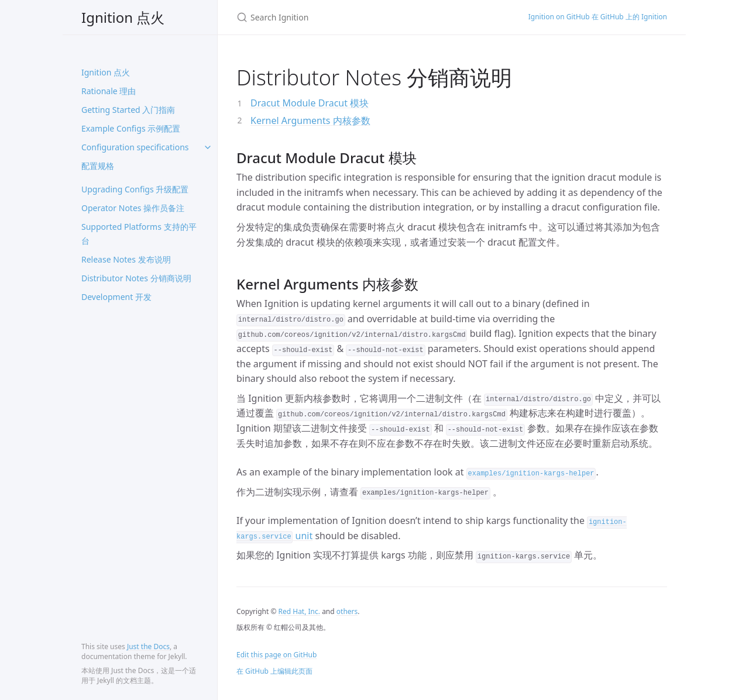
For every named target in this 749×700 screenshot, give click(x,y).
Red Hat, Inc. (300, 611)
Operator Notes (133, 208)
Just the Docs (148, 646)
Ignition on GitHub (598, 17)
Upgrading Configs (135, 189)
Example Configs (131, 128)
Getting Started (128, 110)
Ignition (123, 17)
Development (116, 297)
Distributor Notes (136, 278)
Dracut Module (310, 103)
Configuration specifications (135, 156)
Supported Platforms (139, 234)
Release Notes (126, 259)
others (347, 611)
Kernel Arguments (310, 120)
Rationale (109, 91)
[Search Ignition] (368, 17)
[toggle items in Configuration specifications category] (208, 147)
